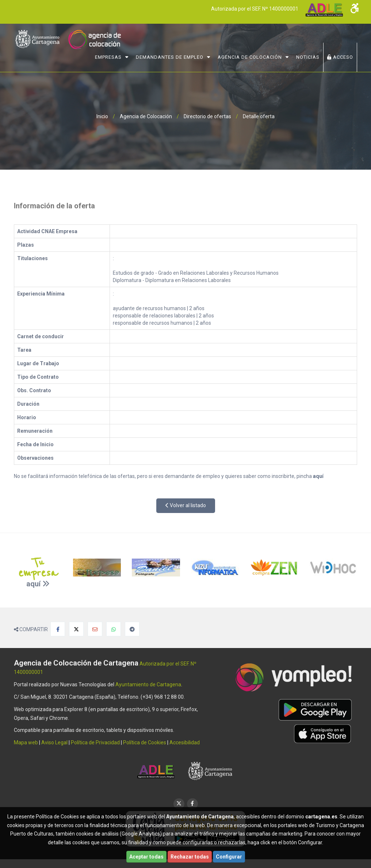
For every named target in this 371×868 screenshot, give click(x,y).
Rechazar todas (190, 857)
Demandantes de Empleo (170, 57)
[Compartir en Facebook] (58, 629)
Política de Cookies (145, 742)
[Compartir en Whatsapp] (114, 629)
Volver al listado (186, 505)
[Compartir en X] (76, 629)
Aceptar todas (146, 857)
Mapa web (26, 742)
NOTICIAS (308, 57)
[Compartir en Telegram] (132, 629)
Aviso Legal (54, 742)
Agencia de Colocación (250, 57)
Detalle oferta (259, 116)
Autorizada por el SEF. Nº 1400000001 (254, 9)
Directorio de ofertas (207, 116)
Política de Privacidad (95, 742)
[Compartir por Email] (95, 629)
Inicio (102, 116)
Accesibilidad (185, 742)
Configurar (229, 857)
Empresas (108, 57)
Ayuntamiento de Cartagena (148, 684)
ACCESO (340, 57)
